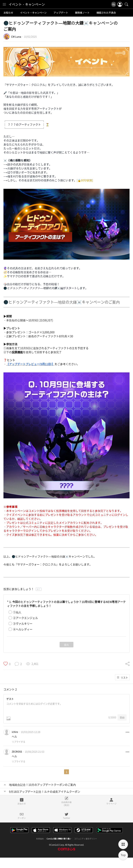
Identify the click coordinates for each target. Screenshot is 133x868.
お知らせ (8, 13)
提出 (66, 645)
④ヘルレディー (23, 629)
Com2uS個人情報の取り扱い (59, 839)
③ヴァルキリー (23, 624)
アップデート (61, 13)
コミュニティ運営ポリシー (86, 839)
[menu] (4, 4)
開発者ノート (82, 13)
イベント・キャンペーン (27, 4)
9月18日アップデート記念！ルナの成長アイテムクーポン (45, 792)
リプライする (19, 742)
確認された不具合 (106, 13)
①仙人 (17, 612)
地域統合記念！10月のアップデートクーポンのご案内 (42, 785)
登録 (122, 717)
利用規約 (40, 839)
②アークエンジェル (25, 618)
